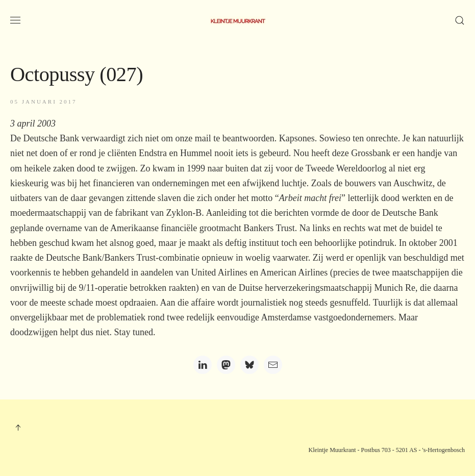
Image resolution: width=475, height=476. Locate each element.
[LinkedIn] (203, 365)
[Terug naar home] (238, 20)
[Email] (273, 365)
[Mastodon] (226, 365)
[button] (15, 20)
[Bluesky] (249, 365)
